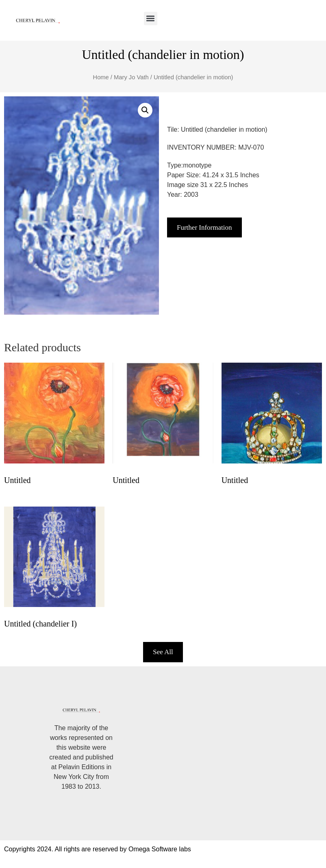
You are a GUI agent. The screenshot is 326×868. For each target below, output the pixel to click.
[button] (151, 18)
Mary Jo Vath (131, 77)
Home (101, 77)
